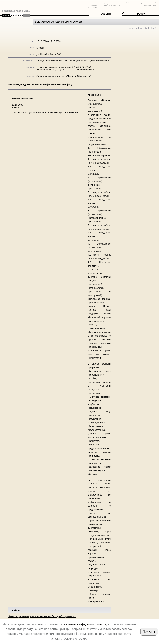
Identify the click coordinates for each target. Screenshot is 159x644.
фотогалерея (92, 7)
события (94, 5)
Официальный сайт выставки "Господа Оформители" (64, 76)
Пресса (140, 14)
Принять (149, 631)
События (107, 14)
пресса (94, 3)
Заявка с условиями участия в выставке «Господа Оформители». (42, 616)
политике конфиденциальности (85, 624)
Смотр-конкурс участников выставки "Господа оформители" (45, 113)
